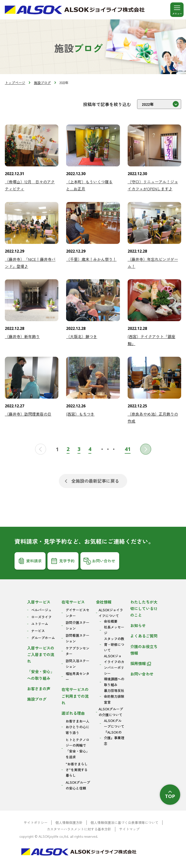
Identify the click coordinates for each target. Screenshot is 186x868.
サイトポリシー (36, 823)
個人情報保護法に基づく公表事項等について (124, 823)
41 (128, 449)
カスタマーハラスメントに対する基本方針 (79, 829)
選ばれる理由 (73, 713)
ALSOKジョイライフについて (111, 613)
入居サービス (39, 602)
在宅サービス (73, 602)
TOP (170, 796)
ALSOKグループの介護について (111, 712)
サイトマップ (129, 829)
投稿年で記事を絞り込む (107, 104)
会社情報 (104, 602)
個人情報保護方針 (69, 823)
